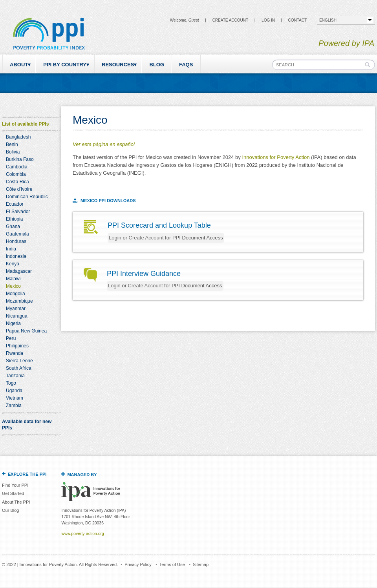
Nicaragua (17, 316)
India (11, 249)
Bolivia (13, 152)
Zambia (14, 405)
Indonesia (16, 256)
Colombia (16, 174)
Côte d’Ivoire (19, 189)
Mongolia (16, 294)
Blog (157, 65)
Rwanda (15, 353)
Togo (11, 383)
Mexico (13, 286)
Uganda (14, 391)
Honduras (16, 241)
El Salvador (18, 212)
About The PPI (16, 502)
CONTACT (297, 20)
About (19, 65)
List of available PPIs (25, 124)
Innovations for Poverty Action (276, 157)
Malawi (13, 279)
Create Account (230, 20)
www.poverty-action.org (82, 534)
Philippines (17, 346)
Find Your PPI (15, 485)
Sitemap (201, 564)
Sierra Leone (19, 361)
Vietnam (15, 398)
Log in (268, 20)
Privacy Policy (138, 564)
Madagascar (19, 271)
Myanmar (16, 309)
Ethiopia (14, 219)
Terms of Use (172, 564)
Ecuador (15, 204)
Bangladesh (18, 137)
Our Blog (10, 510)
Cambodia (17, 167)
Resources (118, 65)
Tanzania (15, 376)
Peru (11, 338)
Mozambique (19, 301)
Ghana (13, 226)
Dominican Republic (27, 197)
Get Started (13, 493)
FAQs (186, 65)
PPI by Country (65, 65)
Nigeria (13, 323)
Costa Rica (17, 182)
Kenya (13, 264)
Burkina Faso (20, 159)
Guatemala (17, 234)
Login (115, 238)
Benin (12, 144)
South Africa (19, 368)
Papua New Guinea (26, 331)
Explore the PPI (27, 474)
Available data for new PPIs (27, 425)
